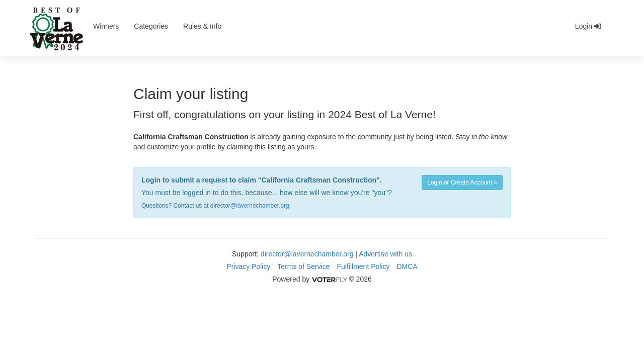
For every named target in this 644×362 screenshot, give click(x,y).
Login (588, 26)
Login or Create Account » (462, 183)
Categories (151, 26)
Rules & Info (202, 26)
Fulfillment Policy (364, 266)
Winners (106, 26)
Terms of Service (303, 266)
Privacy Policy (248, 266)
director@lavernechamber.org (250, 206)
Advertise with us (385, 254)
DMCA (407, 266)
